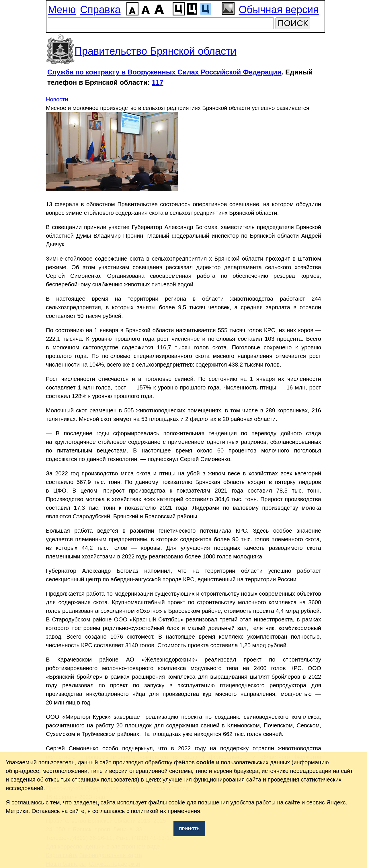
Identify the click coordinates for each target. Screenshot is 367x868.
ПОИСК (293, 23)
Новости (57, 99)
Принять (189, 829)
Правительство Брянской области (156, 51)
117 (158, 82)
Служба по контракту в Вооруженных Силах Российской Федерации (164, 72)
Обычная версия (279, 10)
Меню (62, 10)
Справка (100, 10)
